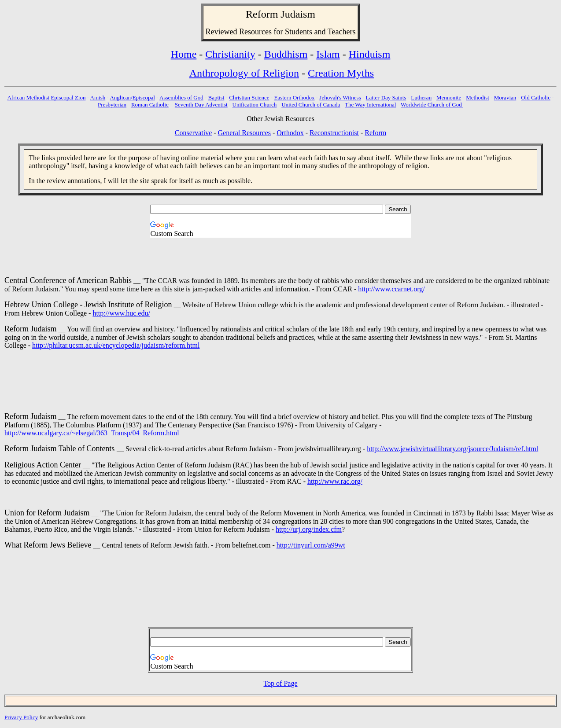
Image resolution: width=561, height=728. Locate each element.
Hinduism (370, 54)
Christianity (230, 54)
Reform (262, 14)
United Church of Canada (311, 105)
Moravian (505, 97)
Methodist (478, 97)
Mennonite (449, 97)
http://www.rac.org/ (335, 481)
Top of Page (280, 683)
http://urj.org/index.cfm (309, 529)
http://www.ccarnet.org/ (391, 289)
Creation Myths (341, 73)
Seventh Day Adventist (201, 105)
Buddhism (286, 54)
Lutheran (421, 97)
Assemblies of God (181, 97)
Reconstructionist (334, 133)
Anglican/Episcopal (132, 97)
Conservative (193, 133)
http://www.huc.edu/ (121, 313)
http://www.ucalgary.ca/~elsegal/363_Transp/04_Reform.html (92, 433)
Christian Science (249, 97)
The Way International (370, 105)
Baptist (216, 97)
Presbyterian (112, 105)
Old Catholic (536, 97)
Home (184, 54)
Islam (328, 54)
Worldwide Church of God (432, 105)
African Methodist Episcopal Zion (46, 97)
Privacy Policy (21, 717)
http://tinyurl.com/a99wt (311, 545)
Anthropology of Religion (244, 73)
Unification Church (255, 105)
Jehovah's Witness (340, 97)
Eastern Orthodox (294, 97)
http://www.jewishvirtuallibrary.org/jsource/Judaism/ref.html (452, 449)
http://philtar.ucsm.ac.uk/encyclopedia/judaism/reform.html (116, 345)
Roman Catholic (150, 105)
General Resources (244, 133)
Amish (98, 97)
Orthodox (290, 133)
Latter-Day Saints (386, 97)
